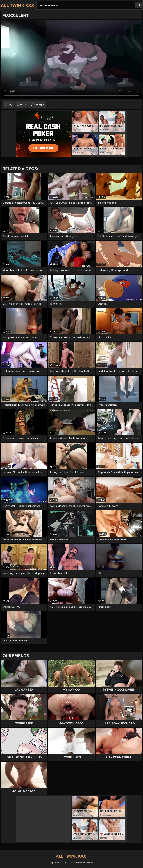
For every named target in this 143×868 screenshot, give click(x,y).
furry (23, 104)
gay (10, 104)
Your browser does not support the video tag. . (71, 60)
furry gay (39, 104)
